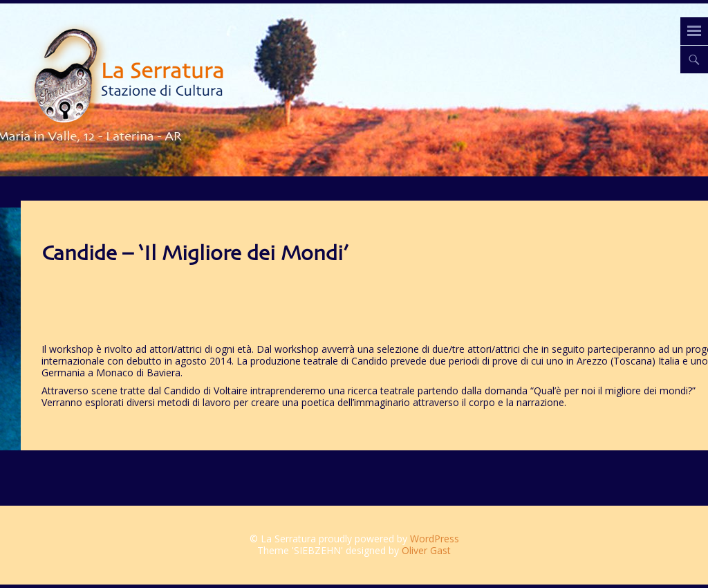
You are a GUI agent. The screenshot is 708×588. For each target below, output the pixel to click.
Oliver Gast (426, 550)
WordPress (435, 539)
